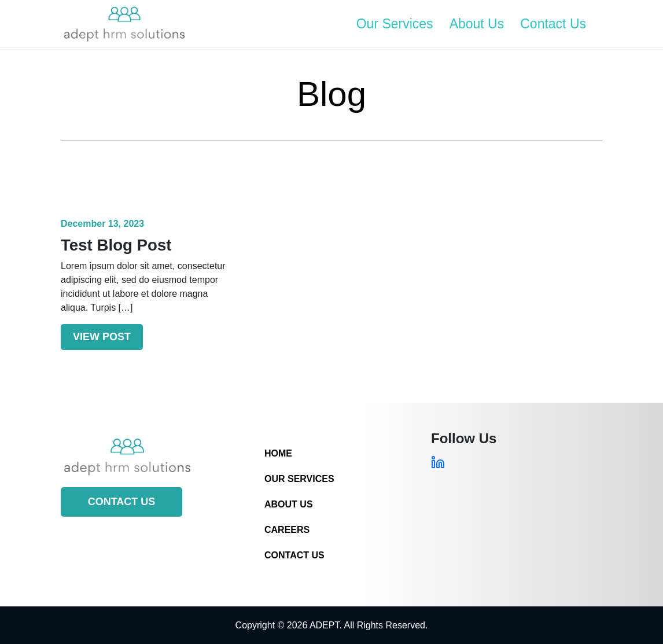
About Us (477, 24)
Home (278, 453)
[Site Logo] (124, 24)
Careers (287, 530)
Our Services (395, 24)
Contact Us (553, 24)
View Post (102, 337)
